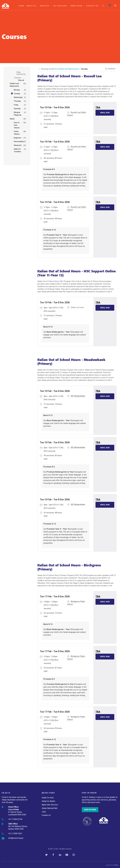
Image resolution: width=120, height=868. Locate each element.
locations (111, 69)
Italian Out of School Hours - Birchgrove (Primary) (69, 567)
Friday (16, 105)
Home (22, 6)
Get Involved (61, 6)
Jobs (44, 812)
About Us (32, 6)
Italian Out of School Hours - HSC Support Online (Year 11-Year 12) (77, 273)
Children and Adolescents (14, 85)
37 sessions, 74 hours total (53, 126)
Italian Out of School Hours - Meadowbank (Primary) (71, 362)
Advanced (18, 145)
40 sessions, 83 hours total (53, 160)
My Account (103, 6)
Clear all (21, 80)
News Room (78, 6)
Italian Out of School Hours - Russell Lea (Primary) (69, 78)
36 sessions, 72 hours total (53, 615)
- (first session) (51, 116)
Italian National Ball (50, 808)
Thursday (17, 101)
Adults (12, 119)
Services (46, 6)
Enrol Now (105, 113)
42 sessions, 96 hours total (53, 730)
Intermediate (19, 142)
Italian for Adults (48, 801)
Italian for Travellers (17, 150)
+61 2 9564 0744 (15, 819)
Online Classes (17, 133)
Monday (17, 90)
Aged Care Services (50, 805)
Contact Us (92, 6)
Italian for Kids (48, 798)
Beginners (18, 138)
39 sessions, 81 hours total (53, 669)
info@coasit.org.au (16, 838)
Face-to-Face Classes (17, 125)
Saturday (17, 109)
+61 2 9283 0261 (15, 834)
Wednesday (18, 97)
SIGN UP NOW (90, 810)
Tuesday (17, 94)
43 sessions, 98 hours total (53, 220)
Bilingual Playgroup (18, 114)
